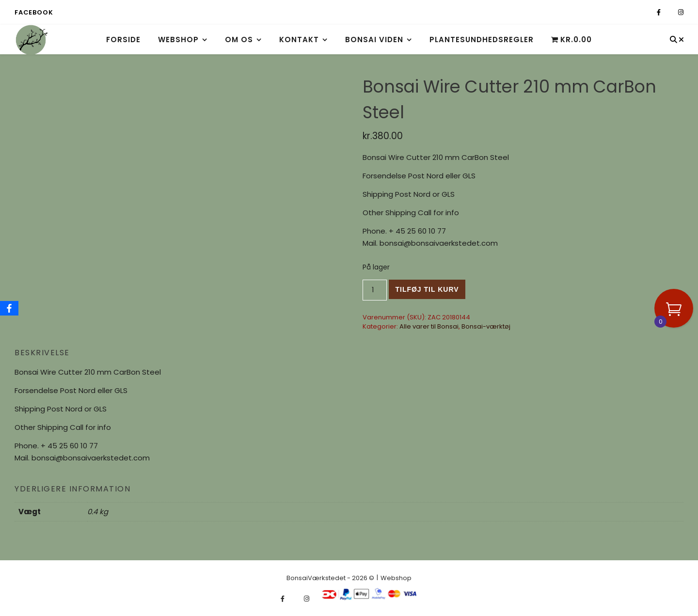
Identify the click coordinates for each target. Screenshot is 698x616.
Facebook (34, 12)
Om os (239, 39)
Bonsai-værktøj (486, 326)
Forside (123, 39)
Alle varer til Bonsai (429, 326)
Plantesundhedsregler (482, 39)
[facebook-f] (659, 12)
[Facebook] (9, 308)
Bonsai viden (374, 39)
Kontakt (299, 39)
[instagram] (681, 12)
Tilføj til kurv (427, 289)
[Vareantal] (375, 290)
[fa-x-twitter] (670, 12)
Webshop (178, 39)
